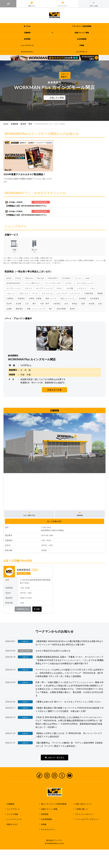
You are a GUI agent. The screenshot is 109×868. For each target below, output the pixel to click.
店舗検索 (11, 804)
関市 (30, 124)
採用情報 (45, 814)
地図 (37, 609)
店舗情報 (14, 124)
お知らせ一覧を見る (54, 758)
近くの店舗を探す (54, 521)
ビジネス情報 (12, 814)
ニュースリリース (14, 819)
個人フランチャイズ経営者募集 (54, 804)
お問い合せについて (83, 804)
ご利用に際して (81, 809)
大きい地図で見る (29, 514)
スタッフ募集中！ (65, 75)
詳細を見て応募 (54, 390)
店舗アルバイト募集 (49, 809)
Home (6, 124)
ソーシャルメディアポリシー (87, 819)
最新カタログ (12, 824)
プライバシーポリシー (84, 814)
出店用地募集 (47, 819)
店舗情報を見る (23, 609)
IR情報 (44, 824)
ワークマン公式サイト (55, 15)
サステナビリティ (48, 829)
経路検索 (80, 514)
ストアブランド (13, 809)
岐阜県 (23, 124)
